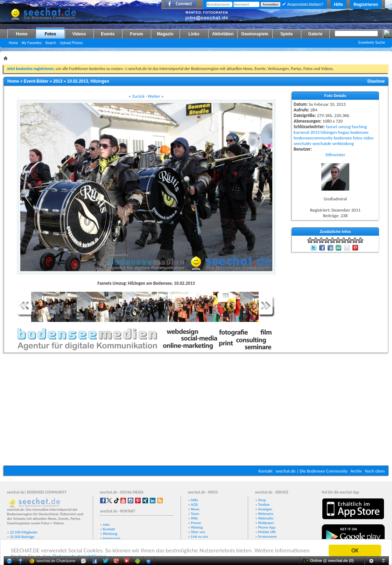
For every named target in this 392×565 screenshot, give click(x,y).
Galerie (315, 34)
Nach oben (375, 471)
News (195, 509)
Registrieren (366, 5)
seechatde (322, 143)
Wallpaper (266, 523)
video (368, 138)
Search (51, 43)
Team (195, 514)
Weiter (154, 96)
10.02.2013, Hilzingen (88, 81)
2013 (58, 81)
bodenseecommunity (313, 138)
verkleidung (343, 143)
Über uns (198, 532)
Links (194, 34)
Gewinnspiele (255, 34)
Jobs (106, 525)
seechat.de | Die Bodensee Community (311, 471)
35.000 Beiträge (22, 537)
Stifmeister (335, 155)
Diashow (376, 81)
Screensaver (267, 536)
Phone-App (267, 527)
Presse (196, 523)
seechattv (303, 143)
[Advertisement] (196, 411)
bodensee (359, 132)
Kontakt (265, 471)
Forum (136, 34)
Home (22, 34)
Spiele (286, 34)
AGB (194, 505)
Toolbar (264, 505)
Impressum (112, 538)
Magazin (165, 34)
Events (108, 34)
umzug (345, 127)
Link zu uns (199, 536)
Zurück (138, 96)
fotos (358, 138)
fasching (359, 127)
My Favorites (32, 43)
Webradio (266, 518)
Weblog (197, 527)
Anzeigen (265, 509)
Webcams (266, 514)
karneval (302, 132)
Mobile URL (267, 532)
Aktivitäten (223, 34)
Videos (79, 34)
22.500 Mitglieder (24, 532)
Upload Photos (71, 43)
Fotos (51, 34)
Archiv (356, 471)
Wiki (194, 518)
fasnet (332, 127)
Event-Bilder (36, 81)
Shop (262, 500)
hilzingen (329, 132)
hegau (344, 132)
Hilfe (338, 5)
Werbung (110, 534)
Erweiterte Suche (372, 43)
